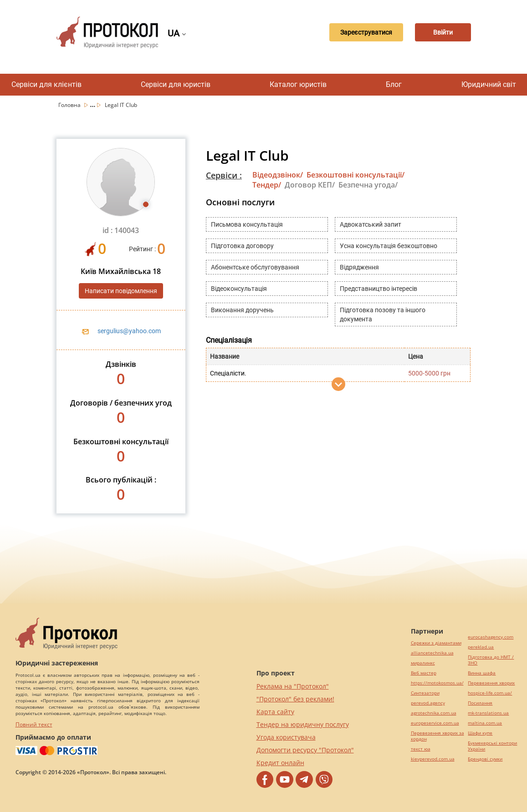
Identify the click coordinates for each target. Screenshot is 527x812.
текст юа (421, 749)
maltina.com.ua (485, 723)
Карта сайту (275, 712)
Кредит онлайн (280, 763)
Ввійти (439, 32)
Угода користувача (286, 737)
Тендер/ (267, 185)
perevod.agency (428, 703)
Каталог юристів (298, 84)
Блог (394, 84)
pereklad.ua (481, 647)
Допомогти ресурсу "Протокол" (305, 750)
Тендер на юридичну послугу (303, 724)
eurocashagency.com (491, 637)
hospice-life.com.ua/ (490, 693)
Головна (70, 105)
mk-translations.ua (488, 713)
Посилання (480, 703)
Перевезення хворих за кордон (437, 736)
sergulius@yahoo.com (129, 331)
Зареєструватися (354, 32)
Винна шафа (482, 673)
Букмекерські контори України (492, 746)
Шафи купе (480, 733)
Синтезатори (425, 693)
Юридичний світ (489, 84)
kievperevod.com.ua (433, 759)
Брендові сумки (485, 759)
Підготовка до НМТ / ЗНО (491, 660)
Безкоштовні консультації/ (356, 175)
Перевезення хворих (491, 683)
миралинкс (423, 663)
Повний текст (34, 724)
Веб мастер (424, 673)
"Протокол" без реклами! (295, 699)
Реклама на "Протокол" (293, 686)
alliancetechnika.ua (432, 653)
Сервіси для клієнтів (46, 84)
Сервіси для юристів (176, 84)
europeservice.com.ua (435, 723)
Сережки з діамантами (436, 643)
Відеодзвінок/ (278, 175)
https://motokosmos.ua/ (437, 683)
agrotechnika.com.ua (434, 713)
